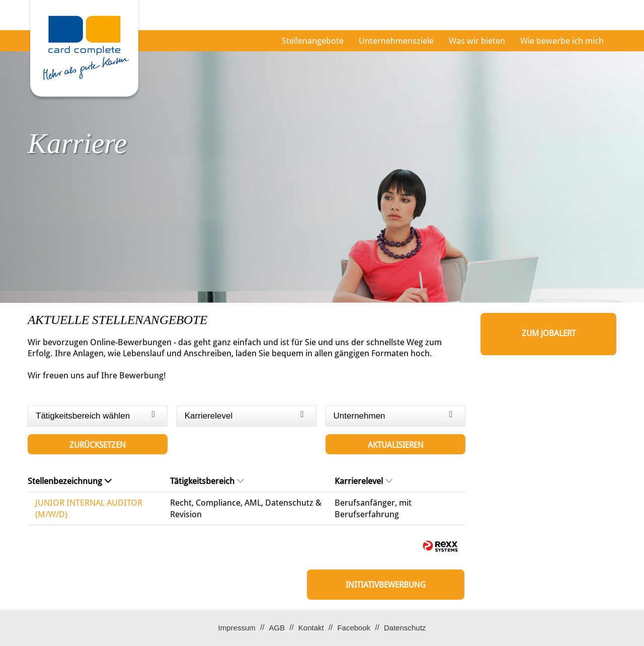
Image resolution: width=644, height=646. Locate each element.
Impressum (237, 628)
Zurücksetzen (98, 445)
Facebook (354, 628)
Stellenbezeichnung (70, 481)
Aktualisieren (396, 445)
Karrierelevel (364, 481)
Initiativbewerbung (386, 585)
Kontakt (311, 628)
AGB (277, 628)
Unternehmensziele (396, 41)
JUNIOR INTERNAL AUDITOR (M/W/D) (89, 508)
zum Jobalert (549, 333)
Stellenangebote (313, 41)
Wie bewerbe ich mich (562, 41)
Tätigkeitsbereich (207, 481)
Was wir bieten (477, 41)
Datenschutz (405, 628)
